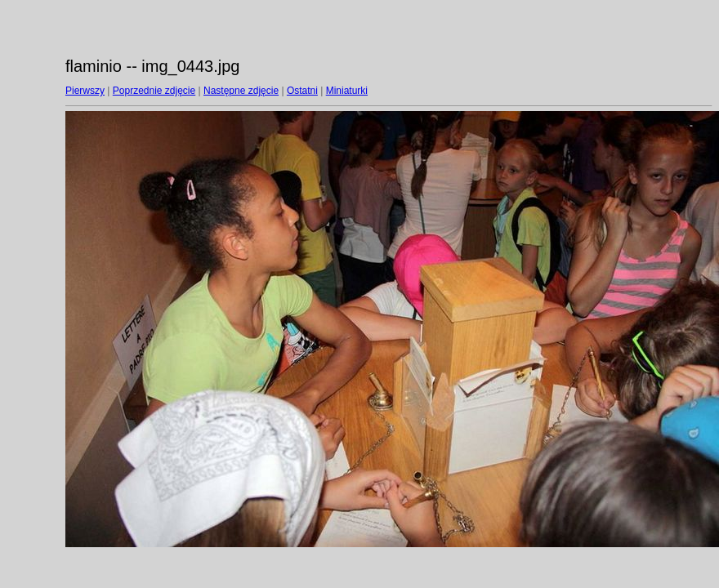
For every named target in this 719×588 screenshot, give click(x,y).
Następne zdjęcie (241, 91)
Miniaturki (347, 91)
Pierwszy (85, 91)
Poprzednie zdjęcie (154, 91)
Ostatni (302, 91)
